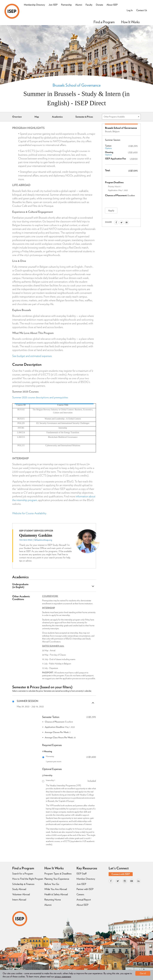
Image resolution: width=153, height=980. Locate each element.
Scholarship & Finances (23, 884)
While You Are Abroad (56, 889)
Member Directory (86, 879)
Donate (99, 5)
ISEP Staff (82, 874)
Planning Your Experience (57, 879)
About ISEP (112, 5)
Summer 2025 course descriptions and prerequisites (40, 397)
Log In (130, 10)
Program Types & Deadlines (58, 874)
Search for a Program (23, 874)
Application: (113, 190)
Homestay (71, 756)
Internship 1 (71, 780)
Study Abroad (19, 889)
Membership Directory (34, 5)
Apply (111, 210)
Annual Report (84, 900)
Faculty (89, 5)
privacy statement (63, 976)
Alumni (79, 5)
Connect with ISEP (121, 874)
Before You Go (52, 884)
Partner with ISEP (85, 889)
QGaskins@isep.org (43, 540)
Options (108, 148)
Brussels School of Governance (77, 85)
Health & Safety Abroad (56, 894)
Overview (17, 117)
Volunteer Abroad (21, 894)
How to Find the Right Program (28, 879)
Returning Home (53, 900)
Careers (80, 894)
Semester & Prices (84, 117)
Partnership (66, 5)
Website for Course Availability (29, 513)
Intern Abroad (19, 900)
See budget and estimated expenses (32, 356)
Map (37, 117)
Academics (57, 117)
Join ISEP (53, 5)
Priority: (111, 186)
